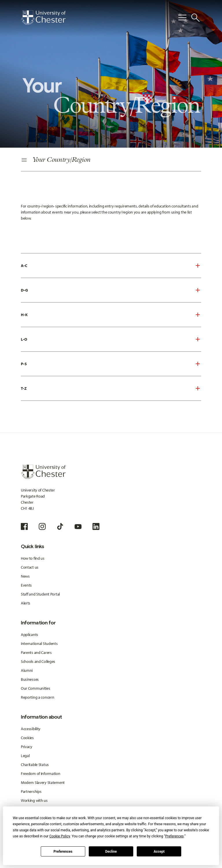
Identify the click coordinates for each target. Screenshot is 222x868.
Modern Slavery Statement (43, 782)
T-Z (24, 388)
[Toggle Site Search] (195, 18)
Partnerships (31, 791)
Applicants (29, 635)
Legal (25, 756)
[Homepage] (43, 18)
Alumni (27, 670)
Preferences (63, 852)
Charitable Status (35, 765)
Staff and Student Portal (40, 594)
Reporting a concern (38, 697)
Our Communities (36, 688)
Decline (111, 852)
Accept (159, 852)
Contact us (30, 567)
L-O (24, 339)
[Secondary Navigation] (111, 160)
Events (26, 585)
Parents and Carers (36, 652)
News (25, 576)
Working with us (34, 800)
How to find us (33, 558)
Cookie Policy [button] (60, 836)
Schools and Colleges (38, 661)
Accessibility (31, 729)
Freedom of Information (41, 774)
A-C (24, 266)
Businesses (30, 679)
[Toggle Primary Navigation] (182, 18)
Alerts (26, 603)
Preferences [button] (174, 836)
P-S (24, 364)
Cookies (27, 738)
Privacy (27, 747)
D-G (24, 290)
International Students (39, 643)
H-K (24, 315)
